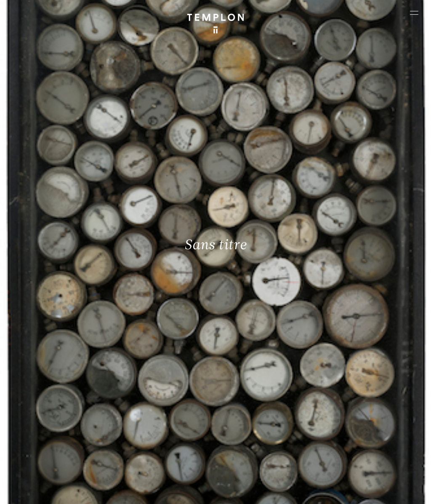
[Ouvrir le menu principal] (414, 13)
